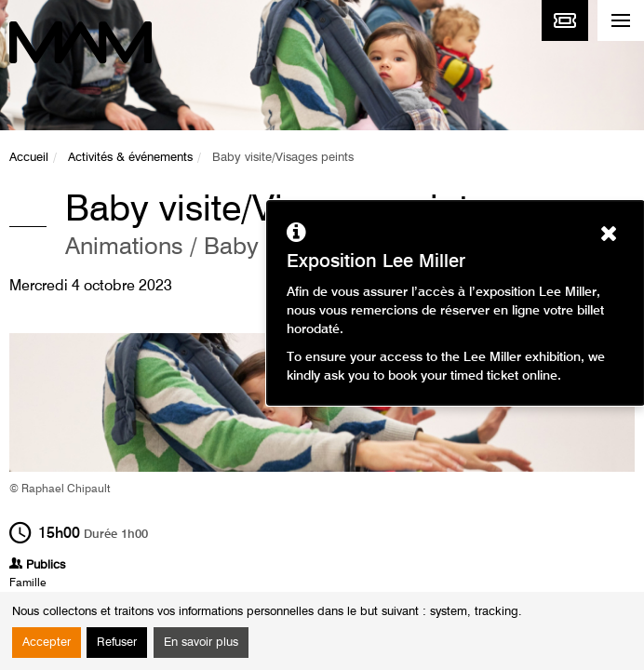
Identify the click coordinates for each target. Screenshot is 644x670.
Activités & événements (130, 158)
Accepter (47, 643)
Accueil (29, 158)
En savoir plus (201, 643)
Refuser (117, 643)
